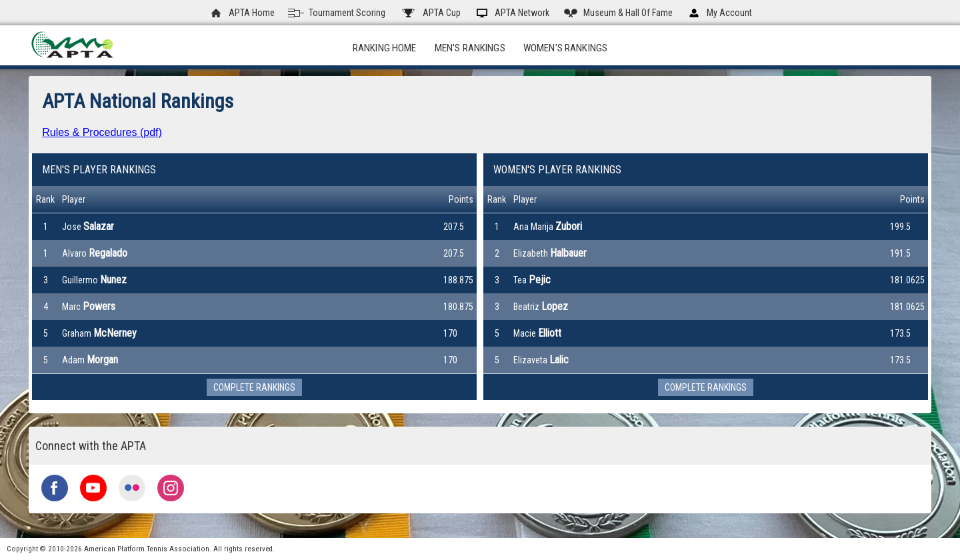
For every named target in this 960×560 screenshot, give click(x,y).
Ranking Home (385, 48)
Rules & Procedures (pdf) (102, 132)
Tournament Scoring (337, 13)
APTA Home (241, 13)
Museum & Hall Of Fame (618, 13)
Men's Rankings (470, 48)
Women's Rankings (565, 48)
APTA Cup (430, 13)
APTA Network (512, 13)
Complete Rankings (254, 387)
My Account (719, 13)
